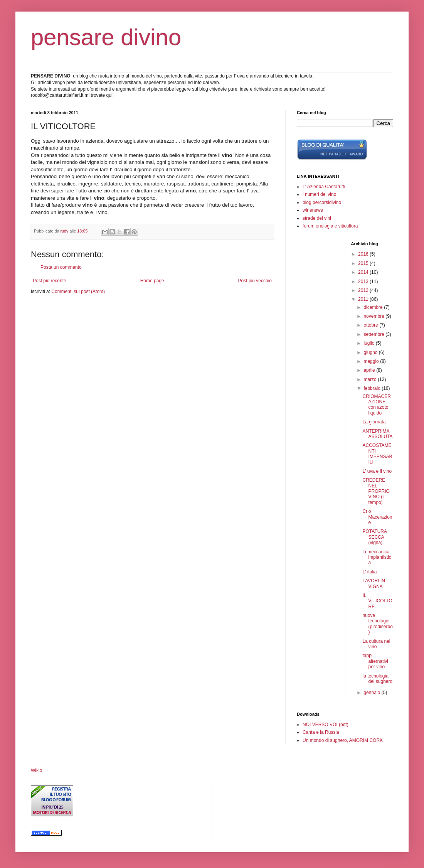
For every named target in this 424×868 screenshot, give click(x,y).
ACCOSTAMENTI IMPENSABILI (377, 454)
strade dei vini (317, 218)
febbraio (373, 388)
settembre (374, 334)
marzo (371, 379)
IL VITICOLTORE (377, 601)
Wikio (36, 770)
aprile (370, 370)
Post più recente (50, 281)
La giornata (374, 422)
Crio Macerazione (377, 517)
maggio (372, 361)
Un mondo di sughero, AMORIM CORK (343, 740)
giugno (371, 352)
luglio (369, 343)
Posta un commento (61, 267)
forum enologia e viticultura (330, 226)
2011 (364, 299)
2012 (364, 290)
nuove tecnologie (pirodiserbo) (377, 624)
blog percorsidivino (322, 202)
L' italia (369, 572)
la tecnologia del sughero (377, 679)
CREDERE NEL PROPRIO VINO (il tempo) (376, 491)
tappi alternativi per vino (375, 661)
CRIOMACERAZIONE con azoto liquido (376, 405)
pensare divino (106, 37)
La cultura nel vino (376, 644)
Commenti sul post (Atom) (78, 292)
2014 (364, 272)
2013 (364, 281)
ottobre (371, 325)
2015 (364, 263)
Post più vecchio (255, 281)
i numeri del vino (319, 194)
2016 (364, 254)
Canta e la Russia (321, 732)
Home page (152, 281)
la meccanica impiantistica (377, 557)
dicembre (374, 307)
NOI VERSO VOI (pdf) (326, 725)
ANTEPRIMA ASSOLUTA (377, 434)
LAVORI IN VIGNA (374, 583)
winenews (313, 210)
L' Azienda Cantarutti (324, 187)
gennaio (372, 693)
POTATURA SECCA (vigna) (374, 537)
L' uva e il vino (377, 471)
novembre (374, 316)
